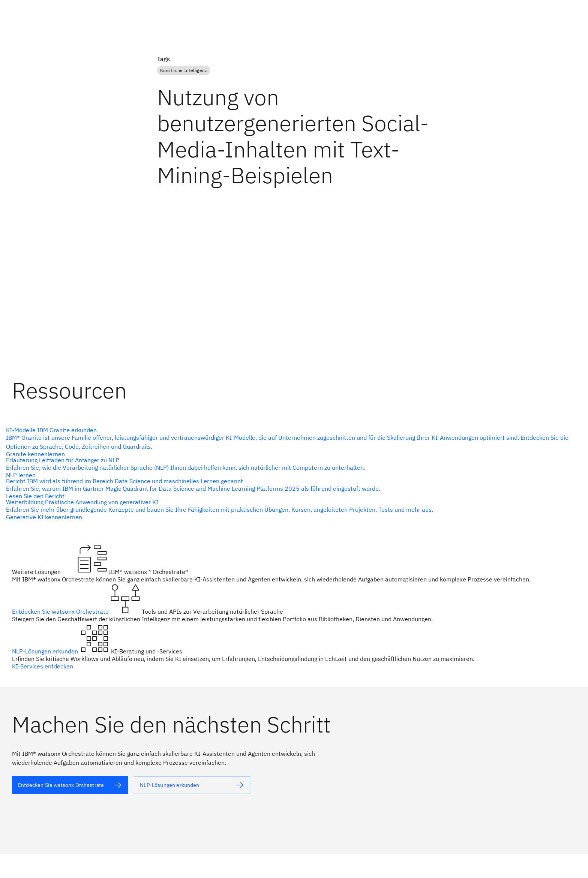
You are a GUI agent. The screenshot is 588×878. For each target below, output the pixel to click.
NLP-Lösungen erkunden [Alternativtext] (46, 651)
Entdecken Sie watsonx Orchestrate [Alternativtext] (61, 611)
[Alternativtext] (70, 785)
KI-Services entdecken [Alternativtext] (43, 666)
